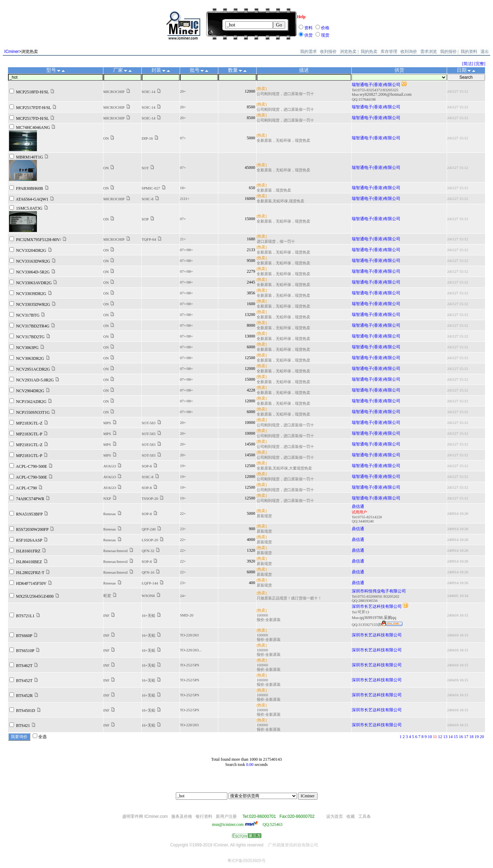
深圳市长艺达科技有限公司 (377, 606)
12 (440, 737)
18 (471, 737)
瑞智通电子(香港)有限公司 (376, 85)
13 (445, 737)
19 (477, 737)
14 (451, 737)
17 (466, 737)
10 (430, 737)
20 (482, 737)
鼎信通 (358, 506)
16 (461, 737)
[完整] (480, 64)
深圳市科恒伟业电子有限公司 (379, 591)
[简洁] (468, 64)
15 (456, 737)
